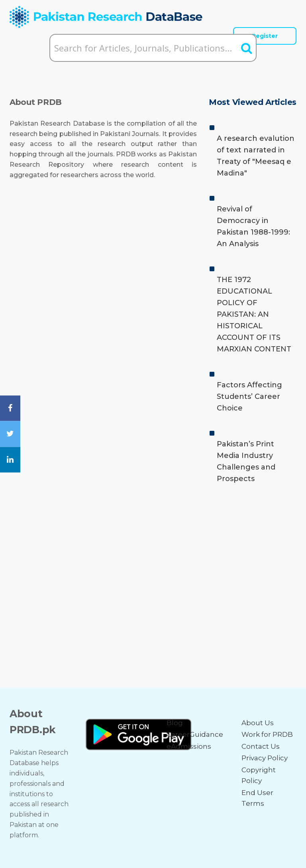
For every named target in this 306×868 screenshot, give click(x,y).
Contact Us (261, 746)
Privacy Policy (265, 758)
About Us (258, 723)
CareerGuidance (195, 734)
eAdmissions (189, 746)
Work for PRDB (267, 734)
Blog (175, 723)
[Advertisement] (153, 560)
